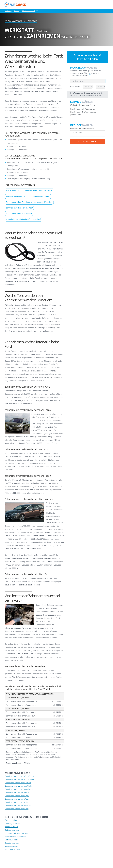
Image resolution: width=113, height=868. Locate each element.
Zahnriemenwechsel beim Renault (18, 792)
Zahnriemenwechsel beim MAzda (18, 805)
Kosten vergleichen (88, 141)
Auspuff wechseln (12, 846)
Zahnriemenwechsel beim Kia (16, 802)
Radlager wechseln (12, 830)
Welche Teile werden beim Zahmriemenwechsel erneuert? (28, 197)
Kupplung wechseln (12, 824)
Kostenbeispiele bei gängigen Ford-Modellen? (23, 219)
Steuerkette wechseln (13, 850)
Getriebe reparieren (12, 843)
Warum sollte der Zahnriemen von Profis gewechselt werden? (30, 191)
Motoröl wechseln (12, 840)
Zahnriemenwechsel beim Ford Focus (19, 776)
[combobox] (88, 132)
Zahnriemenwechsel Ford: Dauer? (19, 214)
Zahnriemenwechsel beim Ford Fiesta (19, 779)
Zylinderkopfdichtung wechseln (17, 833)
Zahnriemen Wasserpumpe (83, 109)
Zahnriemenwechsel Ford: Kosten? (19, 208)
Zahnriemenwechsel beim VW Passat (19, 789)
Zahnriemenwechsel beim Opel (17, 796)
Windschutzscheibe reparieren (16, 837)
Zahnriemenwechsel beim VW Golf (18, 783)
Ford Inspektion (11, 820)
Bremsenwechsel (11, 827)
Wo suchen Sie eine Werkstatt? (82, 128)
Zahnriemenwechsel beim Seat (17, 809)
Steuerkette (75, 115)
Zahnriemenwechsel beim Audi (17, 799)
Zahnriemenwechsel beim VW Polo (18, 786)
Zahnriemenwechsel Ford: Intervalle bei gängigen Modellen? (29, 202)
